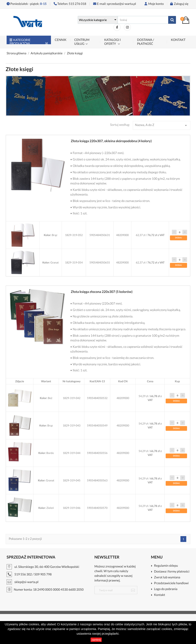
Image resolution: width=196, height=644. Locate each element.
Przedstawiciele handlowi (171, 583)
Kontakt (178, 40)
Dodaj (178, 238)
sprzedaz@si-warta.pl (121, 4)
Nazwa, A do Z (162, 125)
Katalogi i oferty (112, 42)
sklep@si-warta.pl (26, 582)
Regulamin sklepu (166, 566)
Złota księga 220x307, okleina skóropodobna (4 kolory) (111, 141)
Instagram (127, 27)
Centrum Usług (82, 42)
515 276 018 (78, 4)
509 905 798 (43, 574)
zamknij (96, 640)
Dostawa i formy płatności (172, 572)
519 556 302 (23, 574)
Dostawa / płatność (146, 42)
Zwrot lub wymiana (167, 577)
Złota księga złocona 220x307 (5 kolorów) (102, 292)
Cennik (61, 40)
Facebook (117, 27)
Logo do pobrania (166, 589)
